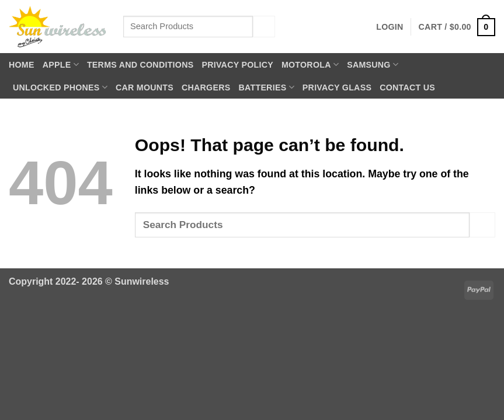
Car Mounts (145, 87)
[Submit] (264, 27)
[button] (390, 27)
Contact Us (407, 87)
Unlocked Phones (60, 87)
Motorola (310, 64)
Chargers (206, 87)
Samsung (373, 64)
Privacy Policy (237, 65)
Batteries (266, 87)
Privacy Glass (337, 87)
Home (22, 65)
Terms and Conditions (140, 65)
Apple (61, 64)
